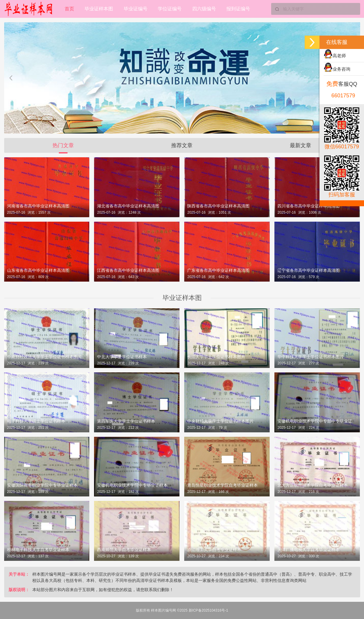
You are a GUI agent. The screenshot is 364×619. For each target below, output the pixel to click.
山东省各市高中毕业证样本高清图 (38, 270)
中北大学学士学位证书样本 (122, 357)
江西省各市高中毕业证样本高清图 (128, 270)
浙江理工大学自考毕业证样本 (214, 550)
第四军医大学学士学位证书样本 (126, 421)
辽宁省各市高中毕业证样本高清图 (309, 270)
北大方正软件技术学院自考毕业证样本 (313, 485)
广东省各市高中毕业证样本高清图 (218, 270)
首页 (69, 9)
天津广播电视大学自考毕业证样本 (309, 550)
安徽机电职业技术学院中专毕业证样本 (132, 485)
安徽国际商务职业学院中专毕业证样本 (42, 485)
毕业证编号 (136, 9)
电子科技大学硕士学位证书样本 (36, 421)
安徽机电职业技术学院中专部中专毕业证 (315, 421)
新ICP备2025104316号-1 (208, 610)
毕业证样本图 (99, 9)
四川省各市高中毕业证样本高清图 (309, 206)
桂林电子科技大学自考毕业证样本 (38, 550)
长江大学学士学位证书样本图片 (216, 357)
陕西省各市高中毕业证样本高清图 (218, 206)
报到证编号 (239, 9)
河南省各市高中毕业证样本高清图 (38, 206)
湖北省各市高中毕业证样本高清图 (128, 206)
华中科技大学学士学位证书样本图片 (311, 357)
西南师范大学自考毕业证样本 (124, 550)
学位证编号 (170, 9)
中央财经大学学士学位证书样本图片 (220, 421)
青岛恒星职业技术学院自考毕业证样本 (222, 485)
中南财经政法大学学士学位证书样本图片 (44, 357)
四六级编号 (205, 9)
